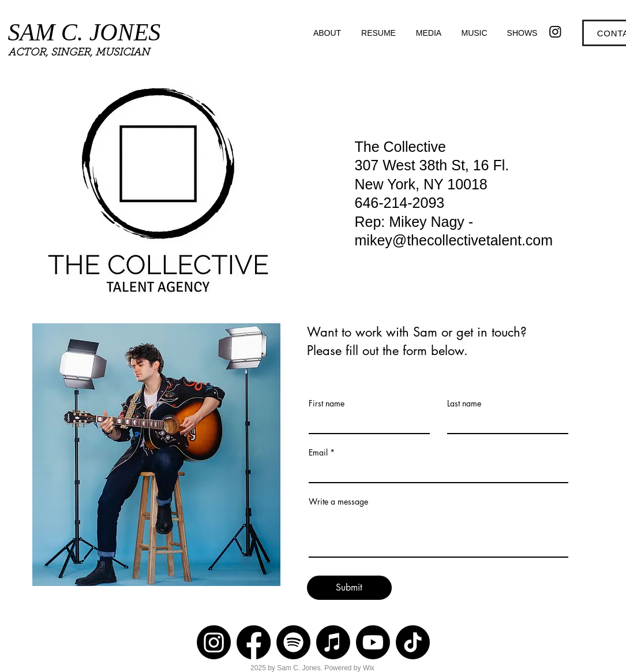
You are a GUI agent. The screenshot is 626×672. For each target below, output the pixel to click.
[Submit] (349, 588)
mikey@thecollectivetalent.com (454, 240)
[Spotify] (293, 642)
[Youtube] (373, 642)
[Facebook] (254, 642)
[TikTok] (413, 642)
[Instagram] (555, 31)
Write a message (338, 502)
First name (327, 404)
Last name (464, 404)
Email (318, 453)
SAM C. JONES (85, 32)
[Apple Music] (333, 642)
